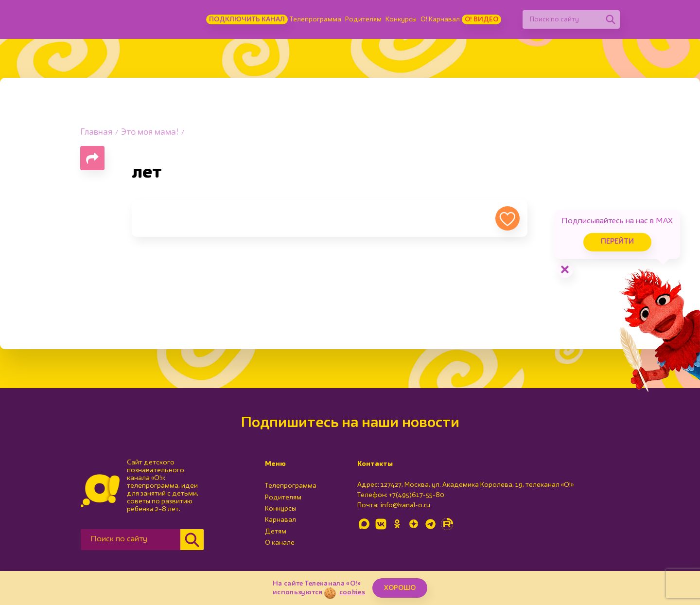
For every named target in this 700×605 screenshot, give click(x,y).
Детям (276, 532)
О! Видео (481, 19)
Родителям (363, 19)
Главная (96, 133)
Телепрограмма (315, 19)
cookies (352, 592)
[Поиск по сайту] (562, 19)
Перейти (617, 242)
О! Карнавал (440, 19)
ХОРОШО (400, 588)
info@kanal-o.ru (405, 505)
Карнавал (280, 520)
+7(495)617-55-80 (417, 495)
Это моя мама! (150, 133)
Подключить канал (247, 19)
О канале (280, 543)
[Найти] (611, 19)
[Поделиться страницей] (92, 158)
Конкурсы (401, 19)
